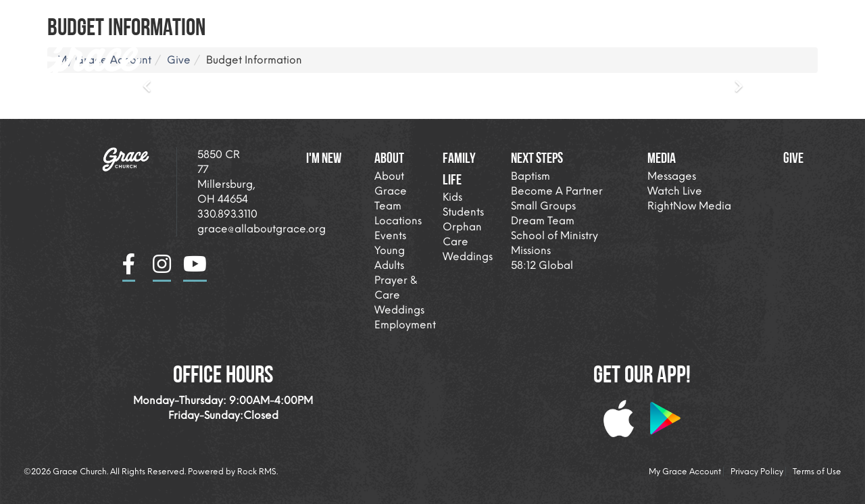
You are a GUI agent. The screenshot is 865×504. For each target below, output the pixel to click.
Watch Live (675, 191)
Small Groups (543, 206)
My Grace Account (685, 472)
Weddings (399, 310)
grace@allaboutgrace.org (262, 229)
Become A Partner (557, 191)
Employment (405, 325)
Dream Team (543, 221)
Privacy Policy (757, 472)
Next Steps (642, 17)
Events (390, 235)
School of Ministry (554, 235)
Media (721, 17)
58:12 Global (542, 265)
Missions (531, 250)
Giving (791, 17)
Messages (672, 176)
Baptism (530, 176)
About (469, 17)
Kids (452, 197)
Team (388, 206)
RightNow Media (689, 206)
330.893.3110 (227, 214)
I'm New (402, 17)
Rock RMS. (257, 472)
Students (463, 212)
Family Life (550, 17)
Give (793, 157)
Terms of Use (817, 472)
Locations (398, 221)
